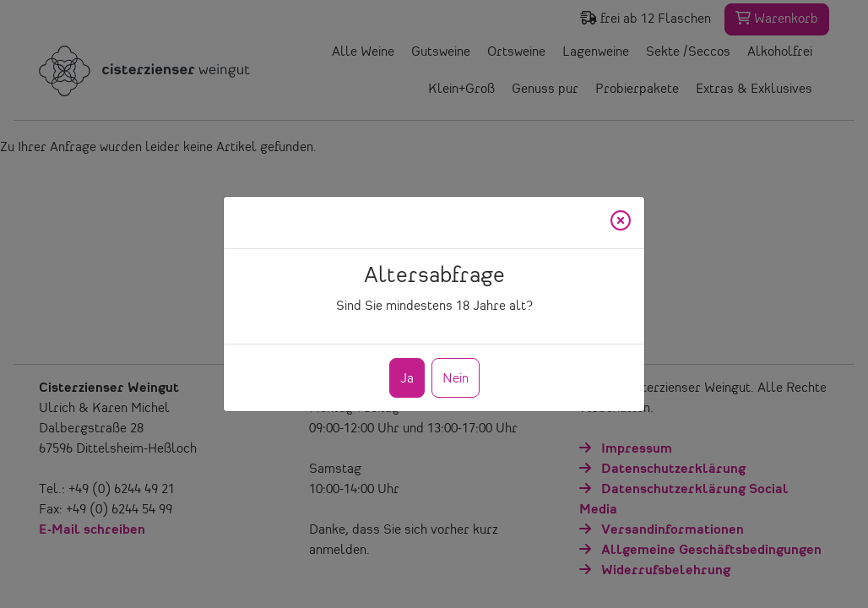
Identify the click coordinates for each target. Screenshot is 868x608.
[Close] (621, 223)
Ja (407, 379)
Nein (456, 379)
